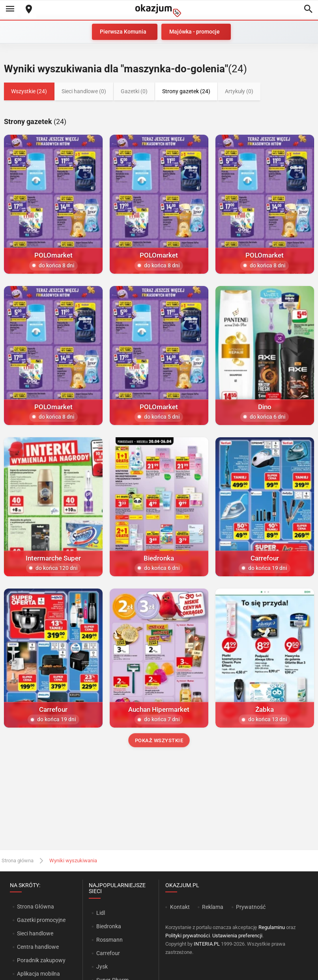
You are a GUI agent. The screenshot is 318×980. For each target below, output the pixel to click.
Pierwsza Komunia (123, 32)
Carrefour (108, 953)
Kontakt (180, 907)
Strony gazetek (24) (186, 91)
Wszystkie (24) (29, 91)
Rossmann (109, 940)
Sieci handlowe (35, 933)
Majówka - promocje (195, 32)
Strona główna (18, 861)
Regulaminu (272, 927)
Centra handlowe (38, 947)
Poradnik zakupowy (41, 960)
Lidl (101, 913)
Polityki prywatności (188, 936)
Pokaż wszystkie (159, 740)
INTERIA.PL (207, 944)
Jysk (102, 967)
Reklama (213, 907)
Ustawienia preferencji (237, 936)
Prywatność (251, 907)
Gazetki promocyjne (41, 920)
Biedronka (109, 926)
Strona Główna (35, 907)
